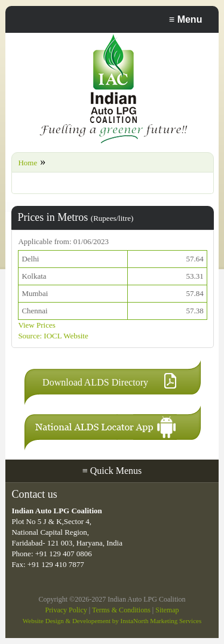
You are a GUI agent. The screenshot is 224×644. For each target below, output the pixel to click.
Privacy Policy (66, 610)
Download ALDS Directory (95, 382)
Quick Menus (112, 471)
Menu (186, 19)
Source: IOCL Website (53, 336)
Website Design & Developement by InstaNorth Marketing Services (112, 621)
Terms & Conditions (121, 610)
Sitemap (167, 610)
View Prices (36, 325)
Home (27, 163)
